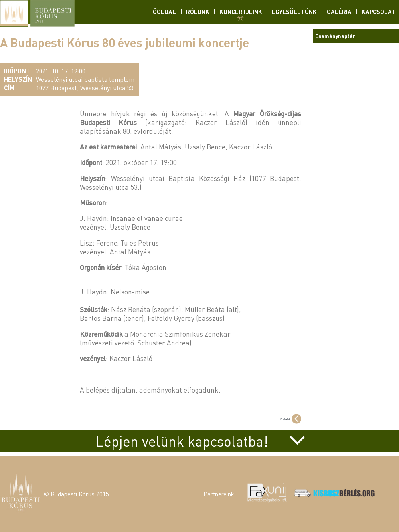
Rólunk (198, 12)
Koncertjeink (241, 12)
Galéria (339, 12)
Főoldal (163, 12)
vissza (291, 418)
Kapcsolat (378, 12)
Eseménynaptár (335, 36)
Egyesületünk (294, 12)
